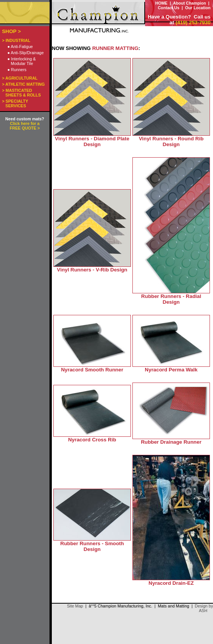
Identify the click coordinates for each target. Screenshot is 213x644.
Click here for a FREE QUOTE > (25, 126)
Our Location (198, 8)
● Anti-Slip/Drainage (26, 53)
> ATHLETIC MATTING (23, 84)
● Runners (17, 70)
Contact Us (168, 8)
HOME (161, 3)
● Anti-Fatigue (20, 47)
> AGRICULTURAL (20, 78)
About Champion (190, 3)
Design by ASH (204, 608)
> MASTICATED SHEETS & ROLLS (21, 93)
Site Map (75, 606)
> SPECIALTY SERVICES (15, 103)
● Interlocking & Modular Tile (21, 61)
